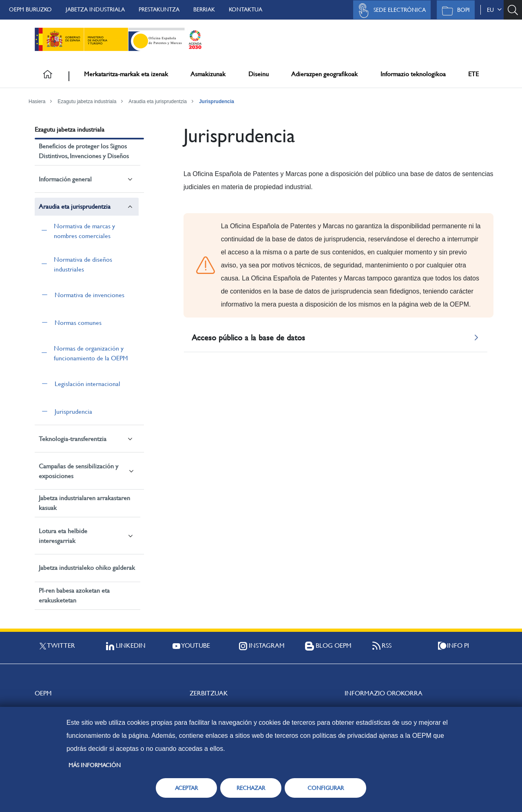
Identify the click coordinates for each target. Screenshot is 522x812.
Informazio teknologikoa (413, 74)
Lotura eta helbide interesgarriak (63, 536)
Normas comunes (78, 323)
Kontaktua (246, 9)
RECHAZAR (251, 788)
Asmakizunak (208, 74)
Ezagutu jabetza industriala (87, 101)
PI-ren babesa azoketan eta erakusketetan (74, 595)
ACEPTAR (186, 788)
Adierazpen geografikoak (324, 74)
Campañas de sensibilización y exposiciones (79, 471)
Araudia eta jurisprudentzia (158, 101)
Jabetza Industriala (95, 9)
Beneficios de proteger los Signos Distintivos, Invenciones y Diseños (84, 151)
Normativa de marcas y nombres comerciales (84, 231)
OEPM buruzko (30, 9)
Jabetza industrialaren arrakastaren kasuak (84, 503)
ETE (473, 74)
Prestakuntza (159, 9)
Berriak (204, 9)
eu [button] (494, 10)
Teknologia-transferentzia (73, 439)
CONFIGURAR (326, 788)
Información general (65, 179)
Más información (95, 765)
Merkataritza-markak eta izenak (126, 74)
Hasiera (37, 101)
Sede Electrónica (390, 11)
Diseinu (259, 74)
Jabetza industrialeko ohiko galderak (87, 568)
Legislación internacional (87, 384)
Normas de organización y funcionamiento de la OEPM (91, 353)
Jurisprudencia (217, 101)
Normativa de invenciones (90, 295)
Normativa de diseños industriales (83, 264)
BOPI (454, 11)
